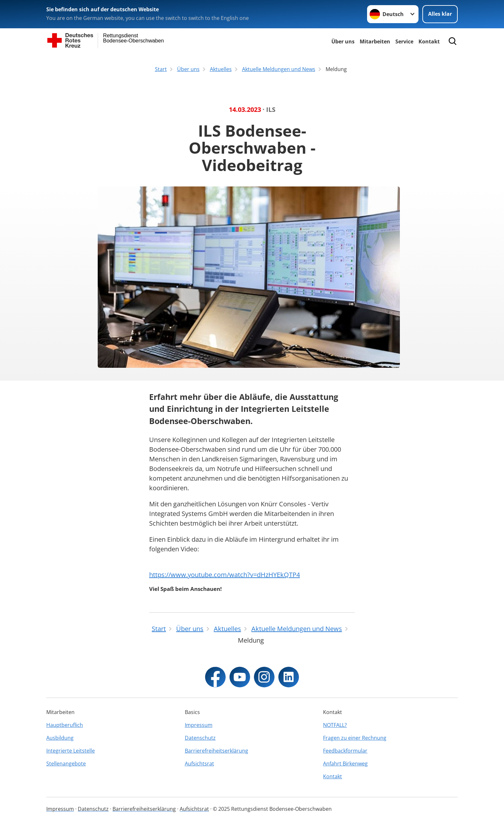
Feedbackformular (345, 751)
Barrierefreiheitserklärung (216, 751)
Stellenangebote (66, 764)
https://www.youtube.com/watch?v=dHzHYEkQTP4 (225, 575)
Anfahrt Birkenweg (345, 764)
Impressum (199, 725)
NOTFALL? (335, 725)
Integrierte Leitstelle (71, 751)
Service (404, 41)
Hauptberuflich (65, 725)
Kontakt (429, 41)
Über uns (343, 41)
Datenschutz (200, 738)
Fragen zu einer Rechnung (355, 738)
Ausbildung (60, 738)
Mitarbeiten (375, 41)
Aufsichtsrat (199, 764)
